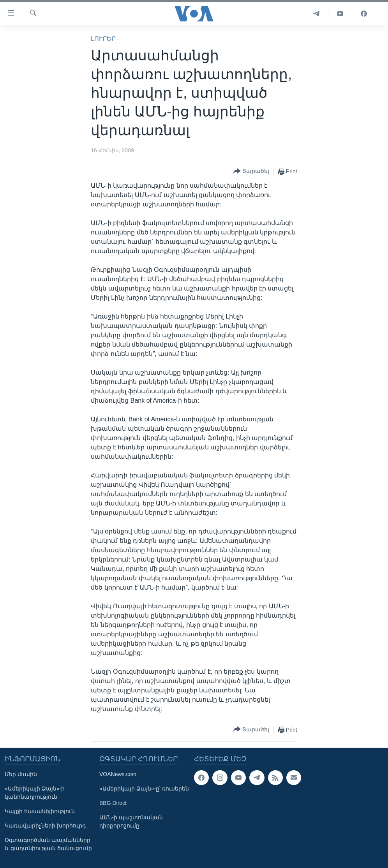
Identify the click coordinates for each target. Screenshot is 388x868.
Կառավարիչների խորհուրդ (45, 826)
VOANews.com (118, 774)
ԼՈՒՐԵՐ (103, 39)
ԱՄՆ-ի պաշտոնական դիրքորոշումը (131, 821)
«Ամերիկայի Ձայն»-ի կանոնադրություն (35, 793)
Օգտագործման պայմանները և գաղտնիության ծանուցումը (48, 844)
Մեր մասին (21, 774)
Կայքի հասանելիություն (40, 811)
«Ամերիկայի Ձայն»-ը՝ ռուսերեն (144, 789)
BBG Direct (113, 803)
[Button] (251, 172)
